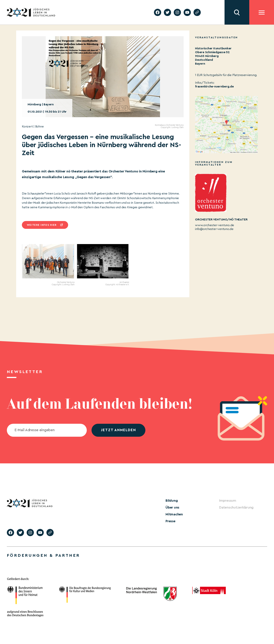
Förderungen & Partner (43, 555)
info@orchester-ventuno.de (214, 229)
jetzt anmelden (118, 430)
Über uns (172, 507)
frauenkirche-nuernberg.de (214, 87)
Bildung (172, 501)
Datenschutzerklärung (236, 507)
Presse (170, 521)
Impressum (228, 501)
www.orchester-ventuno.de (215, 225)
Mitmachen (174, 514)
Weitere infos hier (42, 225)
